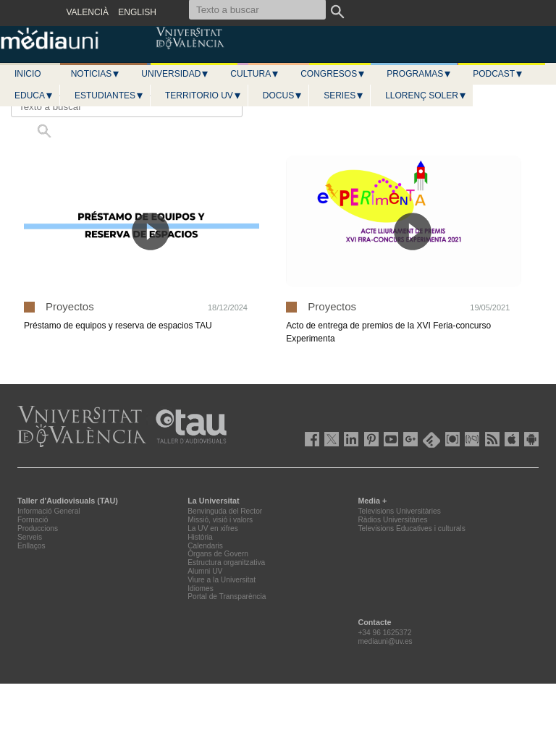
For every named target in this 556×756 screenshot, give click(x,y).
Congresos (333, 74)
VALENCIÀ (88, 12)
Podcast (498, 74)
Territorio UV (203, 95)
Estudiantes (109, 95)
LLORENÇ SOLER (426, 95)
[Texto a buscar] (127, 106)
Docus (283, 95)
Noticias (96, 74)
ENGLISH (137, 12)
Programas (419, 74)
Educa (34, 95)
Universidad (175, 74)
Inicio (28, 74)
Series (344, 95)
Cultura (255, 74)
